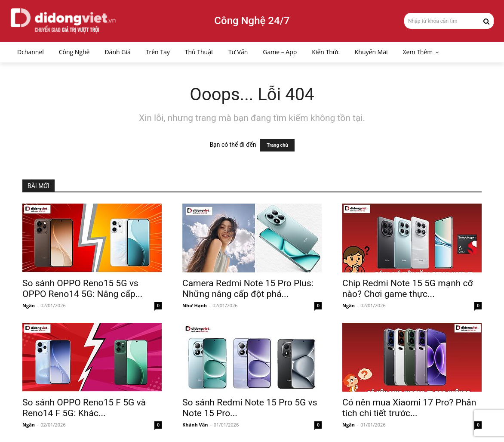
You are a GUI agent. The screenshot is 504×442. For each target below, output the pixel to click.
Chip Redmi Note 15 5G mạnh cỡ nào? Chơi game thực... (408, 289)
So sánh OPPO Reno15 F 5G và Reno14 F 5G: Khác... (84, 408)
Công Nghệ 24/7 (252, 21)
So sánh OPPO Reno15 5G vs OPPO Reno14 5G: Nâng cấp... (82, 289)
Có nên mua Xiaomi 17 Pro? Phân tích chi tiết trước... (409, 408)
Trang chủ (277, 145)
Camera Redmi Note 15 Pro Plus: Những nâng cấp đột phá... (248, 289)
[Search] (486, 21)
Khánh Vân (195, 425)
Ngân (29, 305)
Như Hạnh (195, 305)
